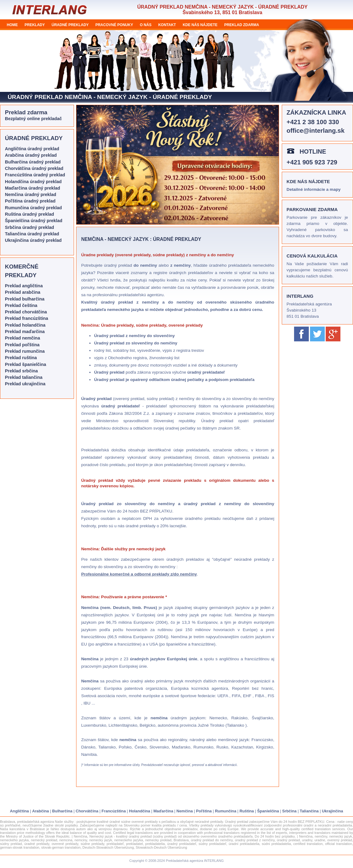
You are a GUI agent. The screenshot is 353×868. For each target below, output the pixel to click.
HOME (12, 25)
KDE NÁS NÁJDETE (200, 25)
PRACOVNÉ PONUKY (114, 25)
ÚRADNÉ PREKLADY (70, 25)
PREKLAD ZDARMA (242, 25)
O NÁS (145, 25)
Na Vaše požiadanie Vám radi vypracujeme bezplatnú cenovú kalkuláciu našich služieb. (317, 270)
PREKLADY (35, 25)
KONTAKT (167, 25)
